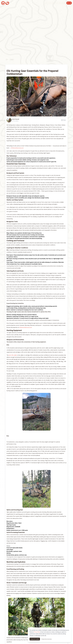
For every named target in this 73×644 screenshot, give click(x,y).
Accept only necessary (47, 639)
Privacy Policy (37, 632)
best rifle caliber (13, 355)
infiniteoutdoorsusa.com (17, 148)
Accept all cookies (35, 639)
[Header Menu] (69, 3)
